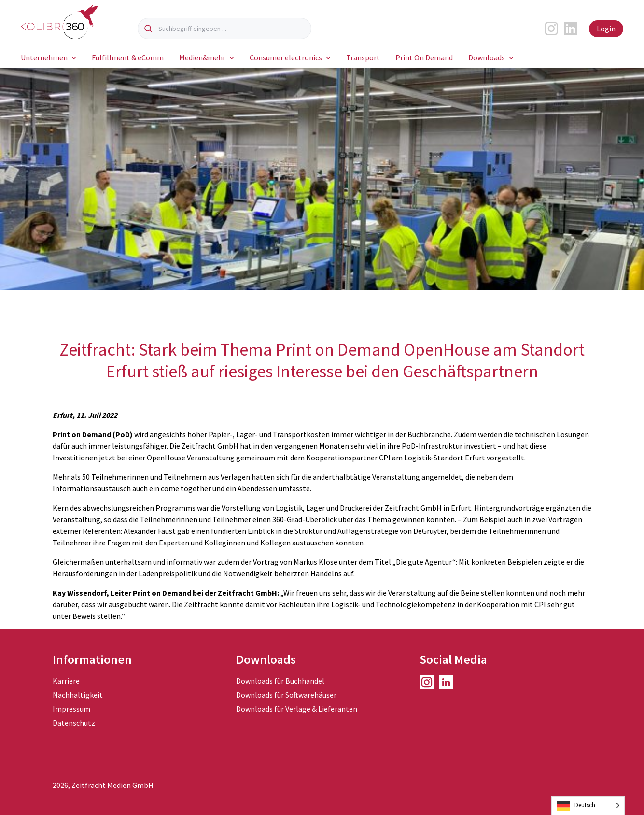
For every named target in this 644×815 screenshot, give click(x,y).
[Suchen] (148, 29)
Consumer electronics (286, 57)
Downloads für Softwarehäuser (286, 695)
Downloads (487, 57)
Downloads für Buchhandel (280, 681)
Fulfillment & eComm (128, 57)
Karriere (66, 681)
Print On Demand (424, 57)
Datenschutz (74, 723)
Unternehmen (44, 57)
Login (606, 29)
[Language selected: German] (588, 806)
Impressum (71, 709)
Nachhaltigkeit (78, 695)
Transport (363, 57)
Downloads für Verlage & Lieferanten (297, 709)
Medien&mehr (202, 57)
